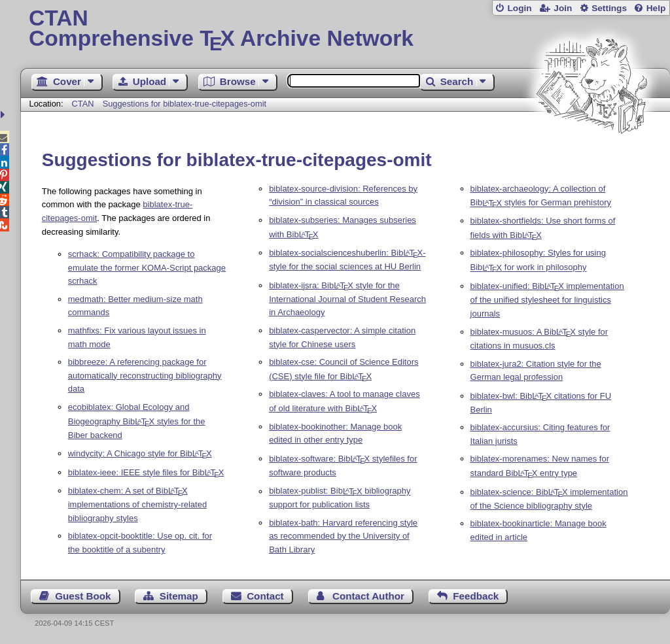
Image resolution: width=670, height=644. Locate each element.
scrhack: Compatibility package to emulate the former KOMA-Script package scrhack (147, 268)
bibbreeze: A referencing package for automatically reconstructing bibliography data (145, 376)
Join (563, 8)
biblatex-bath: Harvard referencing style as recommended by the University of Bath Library (343, 536)
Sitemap (179, 596)
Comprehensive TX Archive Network (345, 29)
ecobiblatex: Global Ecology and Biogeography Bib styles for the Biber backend (137, 421)
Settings (609, 8)
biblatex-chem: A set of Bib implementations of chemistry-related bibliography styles (137, 504)
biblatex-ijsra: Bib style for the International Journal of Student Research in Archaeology (347, 299)
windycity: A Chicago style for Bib (140, 453)
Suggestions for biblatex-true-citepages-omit (185, 104)
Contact (265, 596)
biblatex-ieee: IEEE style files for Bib (146, 472)
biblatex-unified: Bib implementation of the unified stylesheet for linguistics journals (547, 300)
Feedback (476, 596)
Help (656, 8)
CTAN (83, 104)
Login (519, 8)
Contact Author (368, 596)
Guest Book (83, 596)
